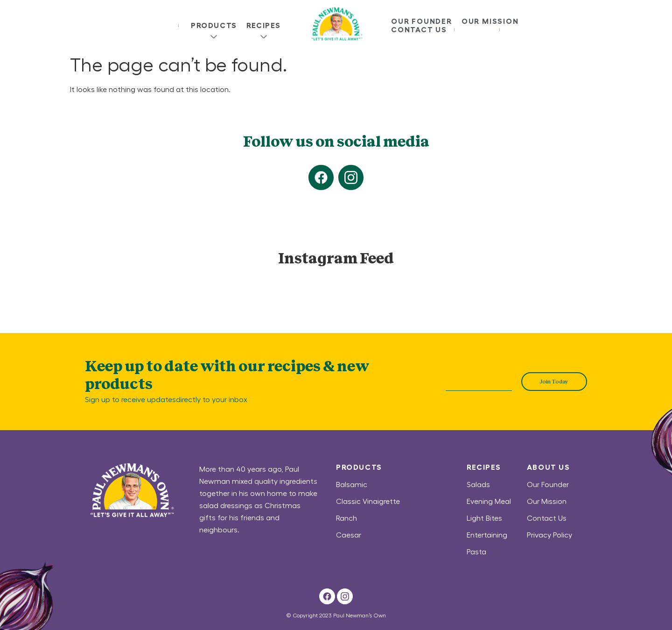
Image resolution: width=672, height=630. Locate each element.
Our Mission (490, 21)
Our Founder (422, 21)
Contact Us (419, 29)
